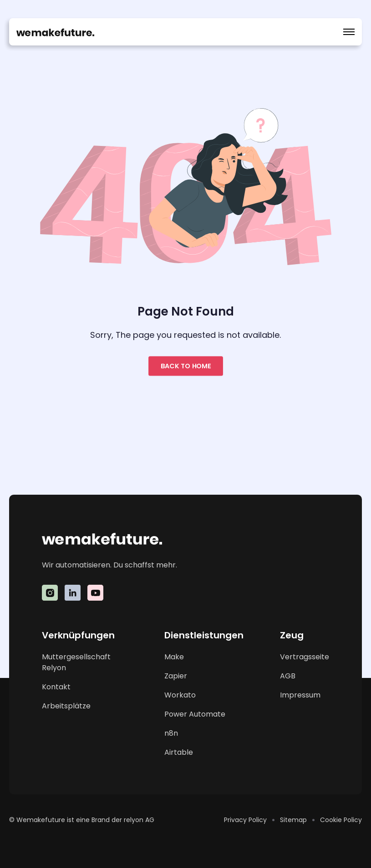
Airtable (179, 752)
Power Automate (195, 714)
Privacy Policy (245, 820)
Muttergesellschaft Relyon (76, 662)
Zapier (176, 676)
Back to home (186, 366)
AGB (288, 676)
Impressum (300, 695)
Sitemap (293, 820)
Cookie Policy (341, 820)
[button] (349, 32)
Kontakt (56, 687)
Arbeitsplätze (66, 706)
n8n (171, 733)
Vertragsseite (305, 657)
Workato (180, 695)
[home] (55, 32)
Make (174, 657)
